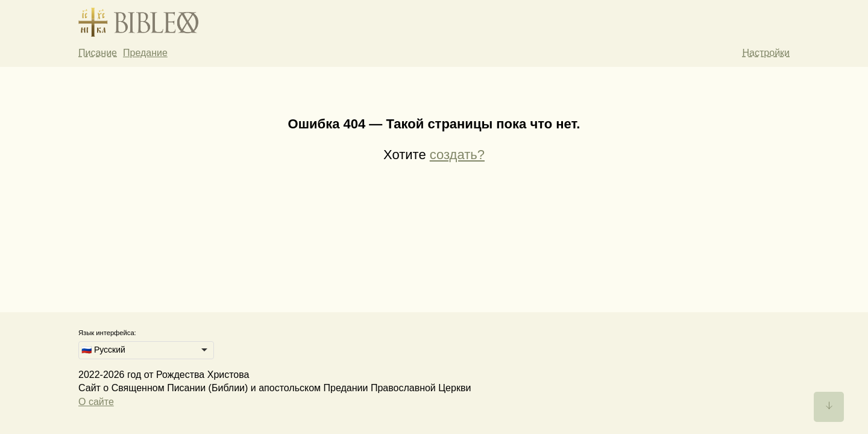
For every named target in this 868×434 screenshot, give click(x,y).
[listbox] (146, 350)
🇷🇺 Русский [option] (103, 350)
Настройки (766, 53)
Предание (145, 53)
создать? (457, 155)
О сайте (96, 402)
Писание (98, 53)
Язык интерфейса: (107, 333)
